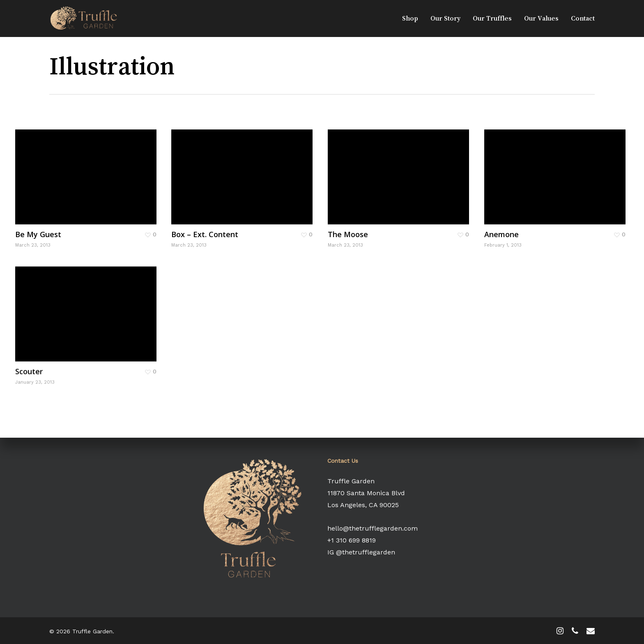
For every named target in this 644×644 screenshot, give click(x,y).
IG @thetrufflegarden (361, 552)
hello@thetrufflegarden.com (373, 528)
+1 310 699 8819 (352, 540)
